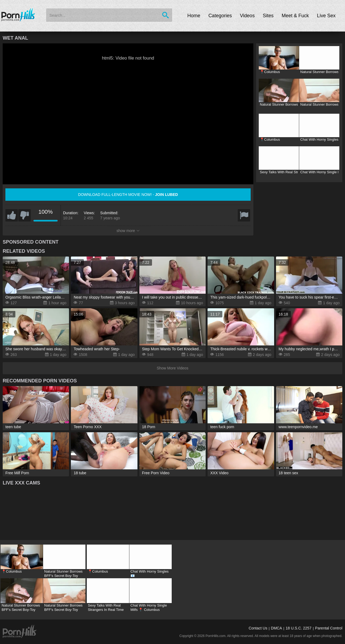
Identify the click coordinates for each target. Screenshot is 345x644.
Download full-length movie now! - (128, 195)
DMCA (276, 628)
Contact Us (258, 628)
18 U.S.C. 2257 (299, 628)
